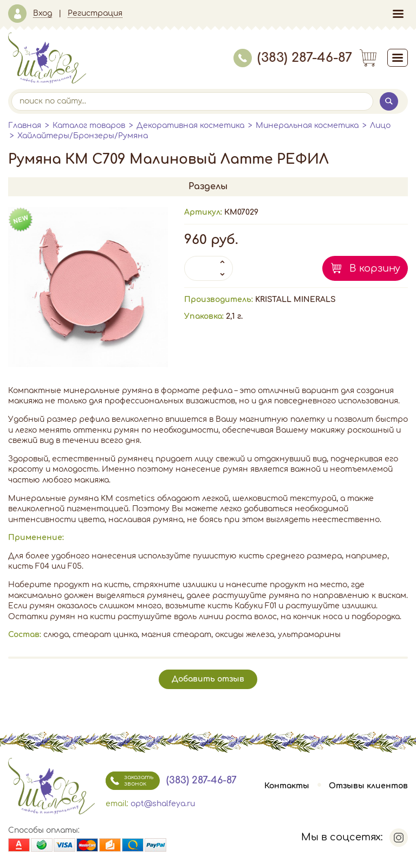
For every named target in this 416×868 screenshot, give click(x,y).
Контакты (287, 786)
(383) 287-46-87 (293, 58)
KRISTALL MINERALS (295, 300)
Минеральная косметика (307, 126)
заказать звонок (129, 781)
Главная (25, 126)
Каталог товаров (89, 126)
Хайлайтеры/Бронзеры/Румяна (83, 136)
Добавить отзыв (208, 679)
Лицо (380, 126)
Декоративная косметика (190, 126)
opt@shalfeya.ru (163, 804)
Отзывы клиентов (368, 786)
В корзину (375, 268)
